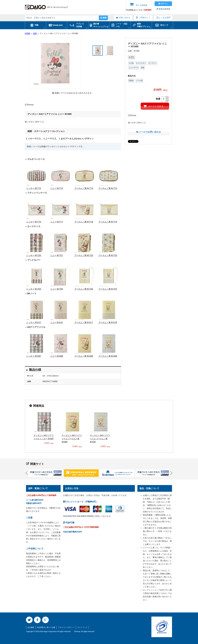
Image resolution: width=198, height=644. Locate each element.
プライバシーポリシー (66, 627)
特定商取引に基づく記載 (46, 627)
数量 (162, 99)
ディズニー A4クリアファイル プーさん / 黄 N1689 (72, 439)
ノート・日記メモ (122, 25)
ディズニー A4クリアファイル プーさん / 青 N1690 (100, 439)
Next (170, 473)
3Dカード (164, 25)
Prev (28, 473)
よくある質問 (165, 18)
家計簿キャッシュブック (101, 25)
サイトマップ (82, 627)
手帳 (36, 25)
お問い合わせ (124, 18)
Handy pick (58, 25)
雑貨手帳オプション (144, 25)
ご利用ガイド (145, 18)
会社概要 (31, 627)
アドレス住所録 (80, 25)
